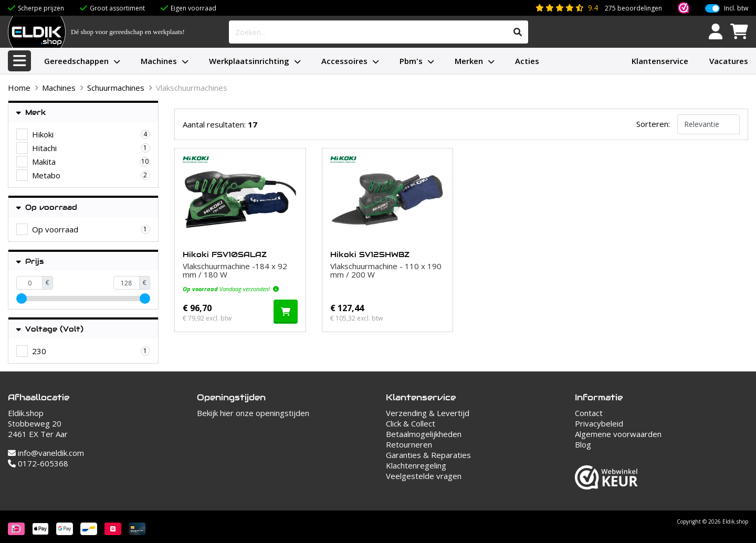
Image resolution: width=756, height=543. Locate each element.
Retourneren (409, 444)
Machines (159, 61)
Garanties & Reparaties (428, 455)
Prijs (30, 262)
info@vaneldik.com (46, 453)
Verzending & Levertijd (428, 413)
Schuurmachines (116, 88)
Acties (527, 61)
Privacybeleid (599, 423)
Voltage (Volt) (50, 329)
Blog (583, 444)
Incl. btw (736, 8)
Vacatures (729, 61)
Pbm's (411, 61)
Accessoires (344, 61)
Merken (469, 61)
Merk (31, 113)
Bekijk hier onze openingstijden (253, 413)
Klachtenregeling (416, 465)
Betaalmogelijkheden (424, 434)
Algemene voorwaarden (618, 434)
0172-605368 (38, 463)
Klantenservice (660, 61)
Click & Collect (411, 423)
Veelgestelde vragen (424, 476)
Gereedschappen (76, 61)
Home (19, 88)
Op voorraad (47, 207)
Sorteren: (653, 124)
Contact (589, 413)
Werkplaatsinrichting (249, 61)
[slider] (22, 299)
